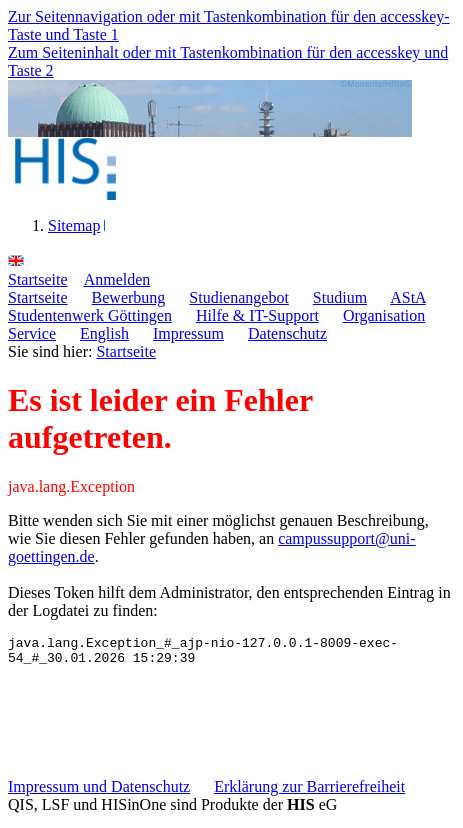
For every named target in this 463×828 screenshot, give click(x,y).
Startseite (38, 297)
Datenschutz (287, 333)
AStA (408, 297)
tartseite (38, 279)
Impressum (188, 333)
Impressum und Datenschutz (99, 792)
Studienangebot (239, 297)
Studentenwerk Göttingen (90, 315)
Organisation (384, 315)
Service (32, 333)
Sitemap (74, 225)
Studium (340, 297)
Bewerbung (129, 297)
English (104, 333)
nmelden (117, 279)
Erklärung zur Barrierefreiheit (309, 792)
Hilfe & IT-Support (257, 315)
